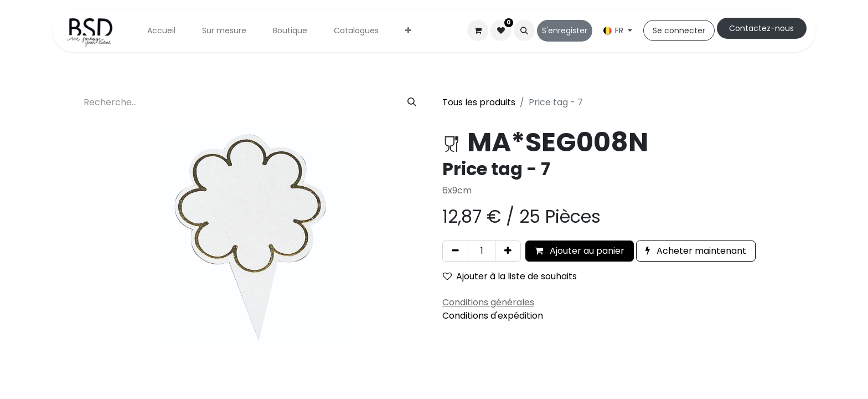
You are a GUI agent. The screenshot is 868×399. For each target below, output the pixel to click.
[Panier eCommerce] (478, 30)
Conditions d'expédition (493, 316)
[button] (524, 30)
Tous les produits (479, 102)
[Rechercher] (412, 103)
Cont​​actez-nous (761, 28)
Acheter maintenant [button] (696, 251)
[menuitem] (161, 31)
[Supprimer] (455, 251)
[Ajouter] (508, 251)
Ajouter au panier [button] (580, 251)
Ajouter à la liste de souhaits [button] (510, 276)
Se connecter (679, 30)
